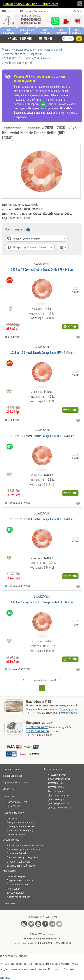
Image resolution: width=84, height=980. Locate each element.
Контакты (43, 11)
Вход (79, 11)
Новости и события (17, 802)
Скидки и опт (10, 789)
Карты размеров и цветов (21, 826)
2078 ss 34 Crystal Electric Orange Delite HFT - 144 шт (42, 602)
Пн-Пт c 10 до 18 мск (31, 16)
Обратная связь (11, 840)
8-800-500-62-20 (31, 20)
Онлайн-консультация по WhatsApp (25, 849)
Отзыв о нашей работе (19, 862)
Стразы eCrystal (56, 787)
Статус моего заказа (17, 884)
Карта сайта (9, 903)
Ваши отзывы (14, 806)
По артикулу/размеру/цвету (30, 247)
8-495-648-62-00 (31, 23)
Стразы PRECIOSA (57, 775)
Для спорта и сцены (59, 795)
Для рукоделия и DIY (59, 803)
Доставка (12, 11)
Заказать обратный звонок (21, 866)
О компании (9, 796)
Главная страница (12, 769)
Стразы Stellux (56, 783)
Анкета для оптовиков (19, 897)
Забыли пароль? (15, 893)
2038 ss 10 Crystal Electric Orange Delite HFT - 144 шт (42, 270)
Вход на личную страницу (20, 880)
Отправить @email (16, 853)
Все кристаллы (9, 31)
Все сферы (76, 31)
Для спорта (27, 31)
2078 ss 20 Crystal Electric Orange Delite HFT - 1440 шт (42, 519)
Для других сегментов (60, 808)
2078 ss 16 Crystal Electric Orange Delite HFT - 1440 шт (42, 436)
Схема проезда (69, 709)
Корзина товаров (16, 876)
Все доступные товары (26, 238)
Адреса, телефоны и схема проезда (25, 845)
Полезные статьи (16, 834)
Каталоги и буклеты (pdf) (20, 830)
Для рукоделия (61, 31)
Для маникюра (45, 31)
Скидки (28, 11)
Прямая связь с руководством (23, 857)
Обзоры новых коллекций (20, 822)
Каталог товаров (53, 769)
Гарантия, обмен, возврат (16, 782)
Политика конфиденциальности (42, 939)
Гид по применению (13, 813)
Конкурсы (12, 818)
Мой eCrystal (9, 871)
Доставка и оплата (13, 776)
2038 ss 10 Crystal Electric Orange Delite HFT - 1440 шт (42, 353)
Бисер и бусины (56, 791)
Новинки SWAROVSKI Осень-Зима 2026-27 (31, 4)
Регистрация (13, 889)
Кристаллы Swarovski (59, 779)
